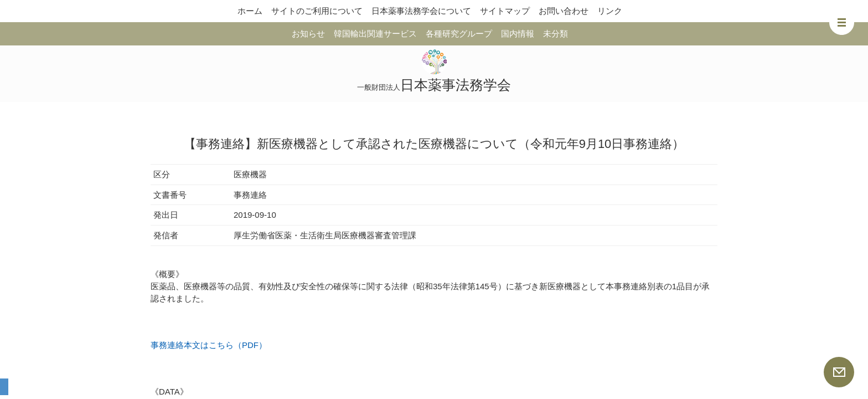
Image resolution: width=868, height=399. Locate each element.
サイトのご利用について (317, 11)
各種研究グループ (459, 34)
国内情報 (518, 34)
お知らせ (308, 34)
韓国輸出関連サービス (375, 34)
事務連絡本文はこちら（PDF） (209, 345)
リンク (610, 11)
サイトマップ (505, 11)
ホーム (250, 11)
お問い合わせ (564, 11)
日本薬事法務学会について (421, 11)
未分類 (556, 34)
